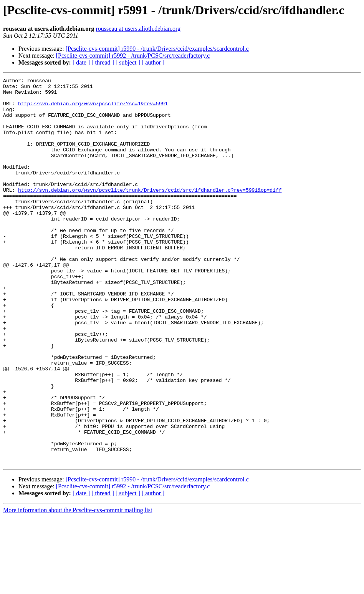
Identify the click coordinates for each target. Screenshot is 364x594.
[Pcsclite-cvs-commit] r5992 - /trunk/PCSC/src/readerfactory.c (133, 56)
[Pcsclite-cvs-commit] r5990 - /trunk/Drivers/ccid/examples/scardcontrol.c (157, 49)
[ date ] (81, 62)
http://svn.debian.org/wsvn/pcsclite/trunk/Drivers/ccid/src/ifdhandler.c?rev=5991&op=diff (150, 213)
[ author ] (153, 62)
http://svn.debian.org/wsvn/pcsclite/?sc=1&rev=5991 (93, 109)
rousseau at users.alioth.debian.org (138, 29)
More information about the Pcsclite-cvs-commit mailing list (78, 587)
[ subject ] (128, 62)
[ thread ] (103, 62)
